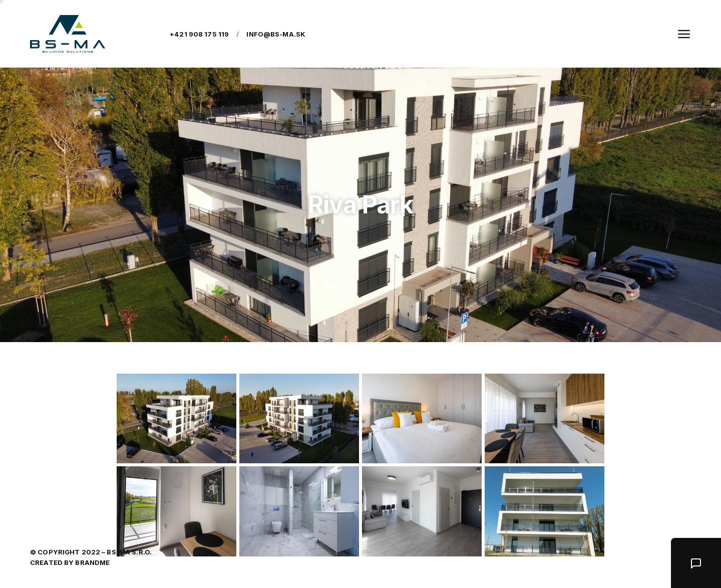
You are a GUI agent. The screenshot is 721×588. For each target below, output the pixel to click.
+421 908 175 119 (199, 34)
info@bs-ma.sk (276, 34)
